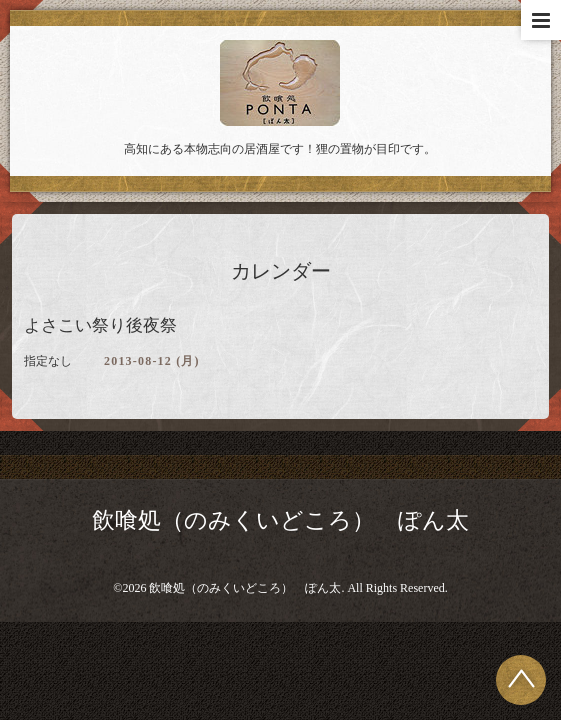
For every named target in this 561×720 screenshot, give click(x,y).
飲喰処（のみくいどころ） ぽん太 (280, 520)
